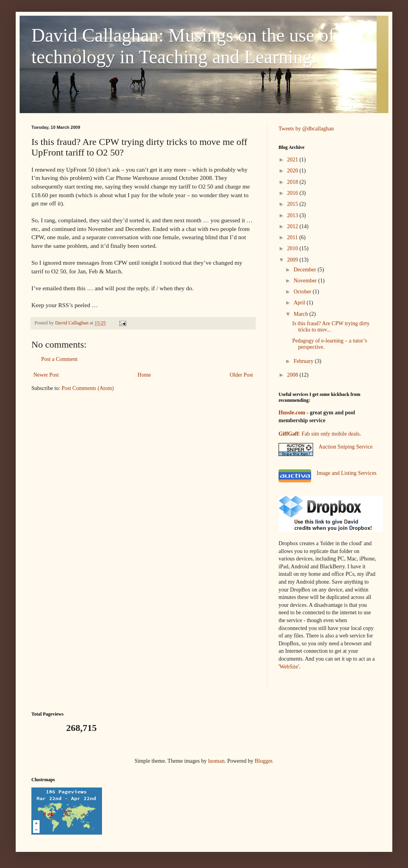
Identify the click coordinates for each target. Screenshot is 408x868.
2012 (293, 226)
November (306, 281)
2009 (293, 260)
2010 (293, 248)
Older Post (242, 375)
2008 (293, 375)
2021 (293, 160)
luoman (216, 761)
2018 (293, 182)
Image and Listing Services (347, 473)
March (301, 314)
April (300, 303)
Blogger (263, 761)
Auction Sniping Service (346, 447)
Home (144, 375)
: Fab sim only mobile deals (319, 434)
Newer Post (46, 375)
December (305, 270)
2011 (293, 237)
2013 (293, 215)
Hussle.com (292, 413)
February (304, 361)
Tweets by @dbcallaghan (306, 129)
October (303, 292)
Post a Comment (59, 359)
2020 (293, 171)
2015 (293, 204)
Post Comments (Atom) (88, 388)
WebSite (289, 667)
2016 (293, 193)
